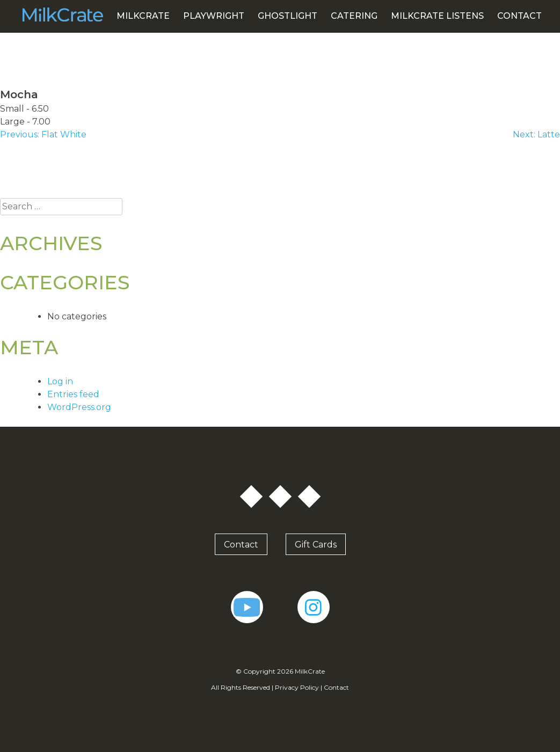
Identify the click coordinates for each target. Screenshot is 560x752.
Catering (354, 16)
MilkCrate (143, 16)
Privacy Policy (297, 687)
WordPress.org (79, 407)
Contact (519, 16)
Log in (60, 381)
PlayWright (214, 16)
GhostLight (288, 16)
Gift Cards (316, 544)
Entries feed (73, 394)
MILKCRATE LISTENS (437, 16)
